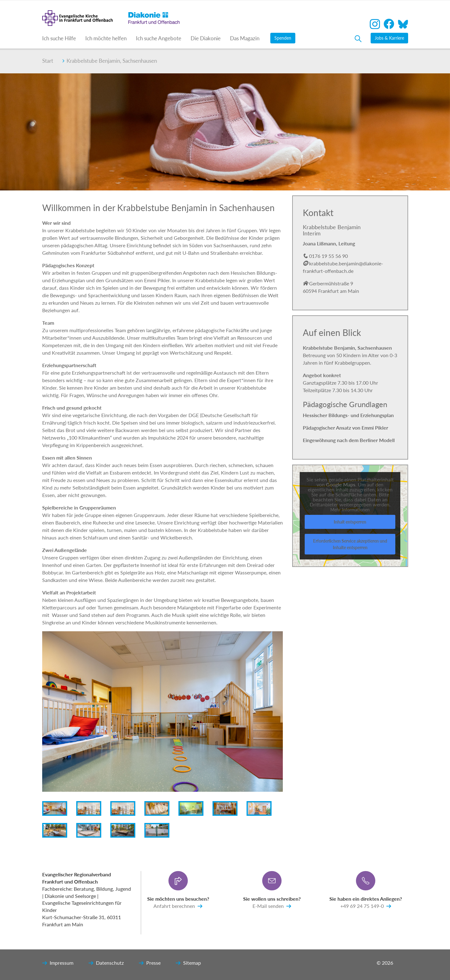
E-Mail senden (272, 906)
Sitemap (188, 963)
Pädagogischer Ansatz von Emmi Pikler (345, 428)
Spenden (283, 38)
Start (48, 61)
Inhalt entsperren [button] (350, 522)
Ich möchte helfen (106, 38)
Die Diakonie (206, 38)
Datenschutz (106, 963)
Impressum (58, 963)
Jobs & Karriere (389, 38)
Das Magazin (245, 38)
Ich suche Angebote (159, 38)
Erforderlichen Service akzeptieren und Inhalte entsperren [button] (350, 544)
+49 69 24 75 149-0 (366, 906)
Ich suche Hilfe (59, 38)
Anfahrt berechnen (178, 906)
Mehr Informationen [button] (350, 510)
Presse (150, 963)
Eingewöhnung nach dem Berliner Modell (349, 440)
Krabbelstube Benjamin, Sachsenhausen (110, 61)
